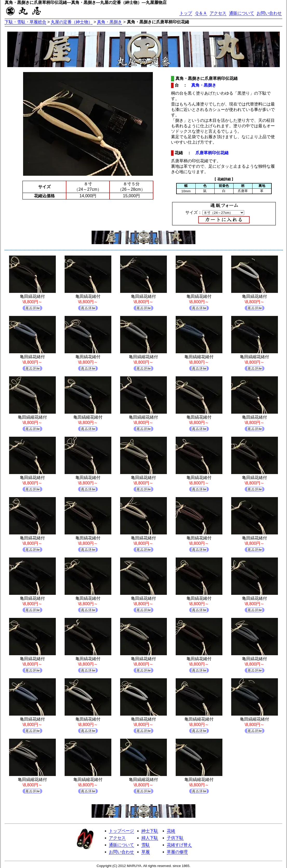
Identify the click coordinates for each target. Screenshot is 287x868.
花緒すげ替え (179, 845)
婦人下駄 (150, 838)
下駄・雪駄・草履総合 (25, 22)
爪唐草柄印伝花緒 (212, 153)
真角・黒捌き (110, 22)
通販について (242, 13)
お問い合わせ (269, 13)
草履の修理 (177, 852)
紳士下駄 (150, 831)
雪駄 (146, 845)
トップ (186, 13)
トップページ (121, 831)
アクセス (218, 13)
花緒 (171, 831)
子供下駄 (175, 838)
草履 (146, 852)
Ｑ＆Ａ (201, 13)
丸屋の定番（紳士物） (72, 22)
